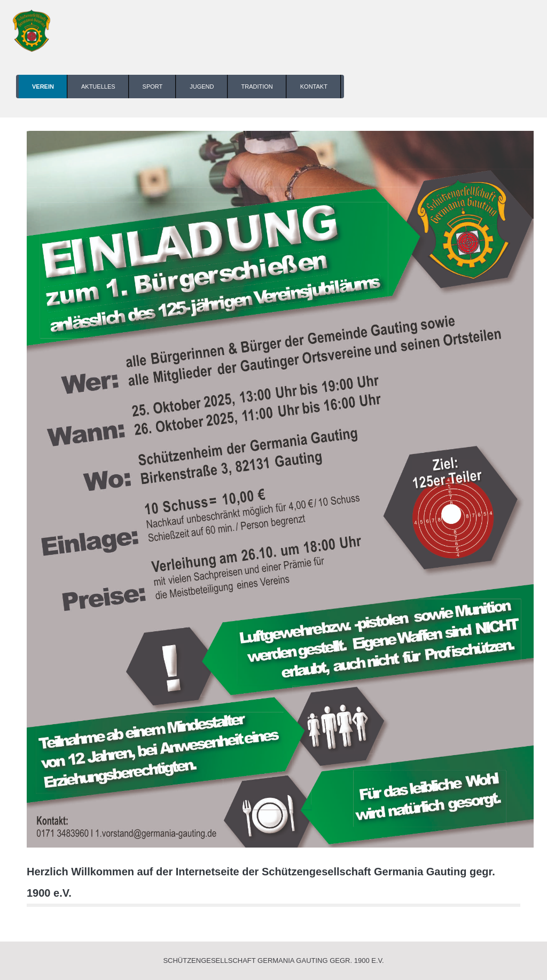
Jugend (202, 87)
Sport (153, 87)
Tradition (257, 87)
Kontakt (314, 87)
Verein (43, 87)
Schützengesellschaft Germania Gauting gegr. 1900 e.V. (273, 961)
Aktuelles (98, 87)
